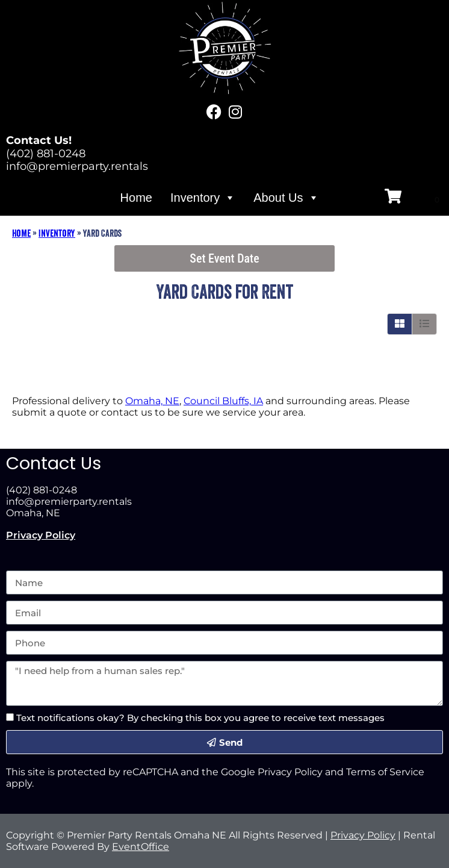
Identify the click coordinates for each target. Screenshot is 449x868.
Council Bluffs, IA (223, 401)
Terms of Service (385, 772)
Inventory (203, 198)
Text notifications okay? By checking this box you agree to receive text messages (200, 718)
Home (136, 198)
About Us (286, 198)
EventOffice (141, 847)
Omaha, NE (152, 401)
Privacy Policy (41, 535)
